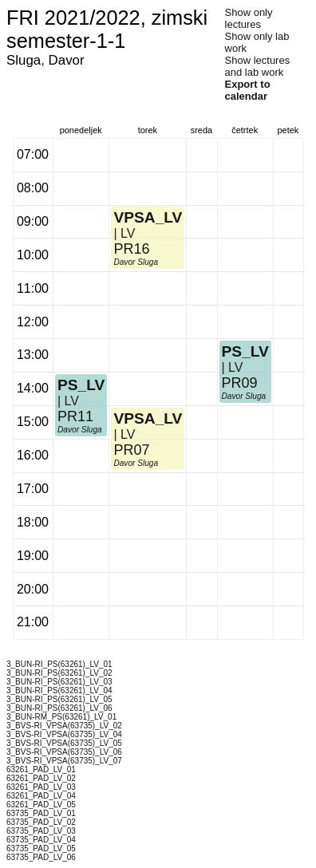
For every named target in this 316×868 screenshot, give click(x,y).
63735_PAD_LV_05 (41, 848)
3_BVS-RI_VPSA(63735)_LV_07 (64, 761)
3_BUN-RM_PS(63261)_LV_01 (61, 717)
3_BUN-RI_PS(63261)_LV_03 (59, 682)
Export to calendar (248, 90)
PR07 (131, 450)
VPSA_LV (148, 418)
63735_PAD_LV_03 (41, 831)
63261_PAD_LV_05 (41, 805)
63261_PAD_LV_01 (41, 769)
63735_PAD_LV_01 (41, 813)
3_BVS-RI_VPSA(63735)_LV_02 (64, 726)
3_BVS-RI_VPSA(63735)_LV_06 (64, 752)
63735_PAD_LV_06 (41, 857)
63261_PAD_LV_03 (41, 787)
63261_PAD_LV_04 (41, 796)
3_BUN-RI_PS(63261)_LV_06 (59, 708)
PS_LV (81, 385)
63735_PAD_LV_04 (41, 840)
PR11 (75, 416)
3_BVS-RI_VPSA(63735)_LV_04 (64, 734)
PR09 (240, 383)
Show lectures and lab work (258, 66)
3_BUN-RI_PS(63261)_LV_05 (59, 699)
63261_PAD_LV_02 (41, 778)
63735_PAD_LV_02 (41, 822)
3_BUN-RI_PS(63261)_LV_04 (59, 690)
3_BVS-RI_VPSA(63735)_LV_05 (64, 743)
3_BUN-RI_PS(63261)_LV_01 (59, 664)
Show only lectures (249, 18)
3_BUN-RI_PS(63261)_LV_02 (59, 673)
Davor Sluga (80, 430)
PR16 (131, 249)
